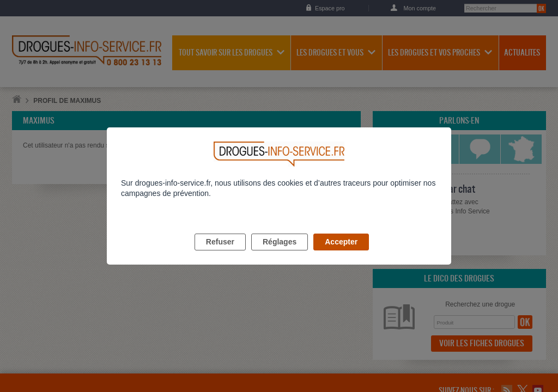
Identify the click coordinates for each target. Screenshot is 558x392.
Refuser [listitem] (220, 254)
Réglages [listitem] (280, 254)
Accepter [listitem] (341, 254)
